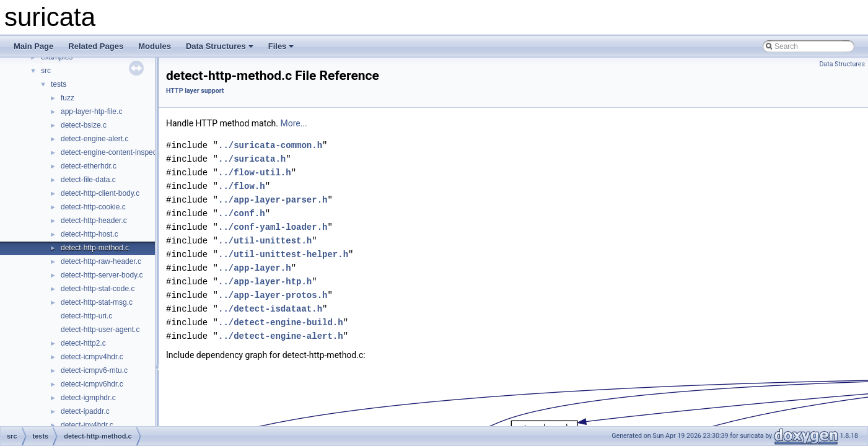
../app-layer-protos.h (273, 295)
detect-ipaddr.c (85, 411)
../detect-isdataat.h (270, 309)
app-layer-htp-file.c (91, 111)
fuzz (68, 98)
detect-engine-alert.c (94, 139)
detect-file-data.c (88, 180)
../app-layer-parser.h (273, 200)
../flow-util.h (255, 173)
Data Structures (220, 46)
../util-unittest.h (265, 241)
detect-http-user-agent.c (100, 330)
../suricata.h (252, 159)
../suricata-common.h (270, 145)
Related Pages (96, 46)
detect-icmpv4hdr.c (92, 357)
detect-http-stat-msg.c (97, 302)
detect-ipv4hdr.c (87, 425)
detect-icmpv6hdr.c (92, 384)
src (46, 71)
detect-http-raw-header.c (101, 261)
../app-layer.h (255, 268)
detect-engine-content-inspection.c (117, 152)
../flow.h (242, 186)
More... (293, 123)
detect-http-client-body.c (100, 193)
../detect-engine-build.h (281, 322)
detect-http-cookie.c (93, 207)
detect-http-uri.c (86, 316)
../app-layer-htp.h (265, 282)
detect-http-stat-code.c (98, 289)
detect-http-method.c (95, 248)
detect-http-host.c (90, 234)
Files (281, 46)
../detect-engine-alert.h (281, 336)
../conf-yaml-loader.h (273, 227)
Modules (155, 46)
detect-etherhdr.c (89, 166)
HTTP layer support (195, 91)
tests (59, 84)
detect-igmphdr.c (88, 398)
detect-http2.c (83, 343)
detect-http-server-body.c (102, 275)
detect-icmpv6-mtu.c (94, 370)
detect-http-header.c (94, 221)
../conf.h (242, 213)
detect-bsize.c (84, 125)
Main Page (33, 46)
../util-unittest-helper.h (283, 254)
